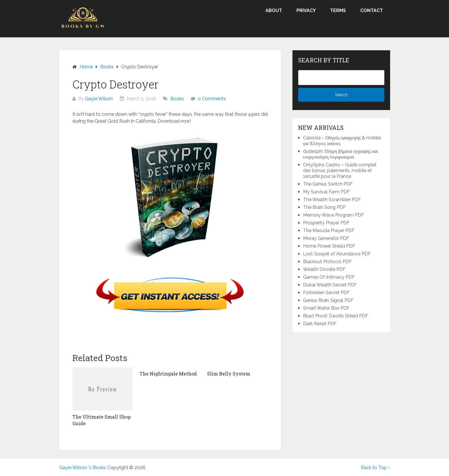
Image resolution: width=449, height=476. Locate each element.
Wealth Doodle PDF (324, 269)
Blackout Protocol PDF (327, 262)
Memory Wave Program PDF (334, 215)
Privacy (306, 10)
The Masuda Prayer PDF (329, 231)
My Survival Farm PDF (326, 192)
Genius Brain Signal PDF (328, 300)
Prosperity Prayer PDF (326, 223)
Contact (372, 10)
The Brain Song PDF (324, 207)
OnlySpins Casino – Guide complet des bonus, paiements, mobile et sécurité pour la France (340, 170)
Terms (338, 10)
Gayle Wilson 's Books (83, 468)
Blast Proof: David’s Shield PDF (336, 316)
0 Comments (212, 99)
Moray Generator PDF (326, 238)
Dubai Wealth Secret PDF (330, 285)
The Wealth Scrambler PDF (332, 200)
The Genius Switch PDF (328, 184)
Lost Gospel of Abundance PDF (337, 254)
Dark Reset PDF (320, 324)
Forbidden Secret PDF (326, 293)
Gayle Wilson (99, 99)
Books (177, 99)
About (274, 10)
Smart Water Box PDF (326, 308)
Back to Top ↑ (375, 468)
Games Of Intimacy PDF (329, 277)
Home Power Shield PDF (329, 246)
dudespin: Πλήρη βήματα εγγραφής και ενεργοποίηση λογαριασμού (341, 154)
